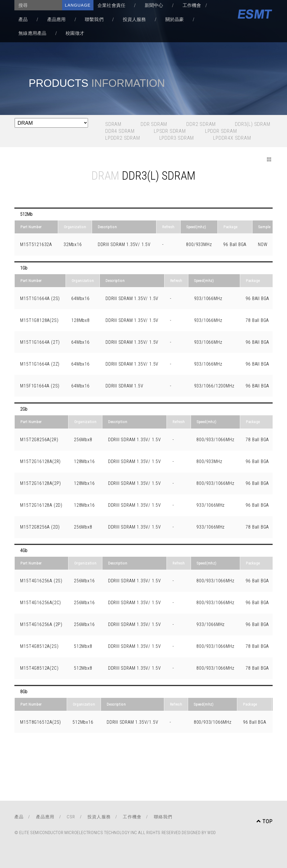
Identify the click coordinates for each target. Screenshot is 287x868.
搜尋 (23, 5)
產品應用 (57, 19)
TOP (264, 821)
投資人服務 (134, 19)
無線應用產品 (32, 33)
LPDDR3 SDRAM (177, 138)
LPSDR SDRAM (170, 131)
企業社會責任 (111, 5)
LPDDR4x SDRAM (232, 138)
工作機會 (192, 5)
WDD (212, 833)
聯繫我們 (94, 19)
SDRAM (113, 124)
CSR (71, 817)
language (78, 5)
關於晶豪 (175, 19)
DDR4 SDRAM (120, 131)
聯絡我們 (163, 817)
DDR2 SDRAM (201, 124)
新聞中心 (154, 5)
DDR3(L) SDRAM (253, 124)
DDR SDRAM (154, 124)
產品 (23, 19)
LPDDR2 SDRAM (123, 138)
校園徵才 (75, 33)
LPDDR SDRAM (221, 131)
